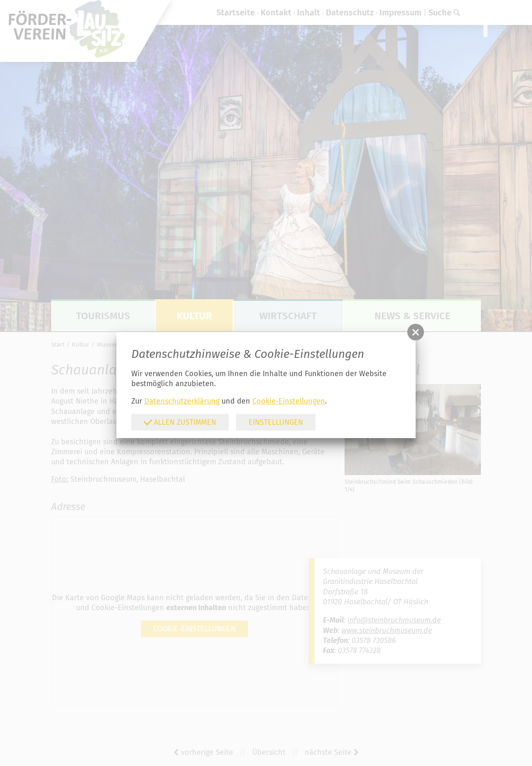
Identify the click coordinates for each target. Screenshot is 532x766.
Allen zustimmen (180, 422)
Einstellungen (276, 422)
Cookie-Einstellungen (289, 401)
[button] (416, 332)
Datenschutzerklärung (182, 401)
